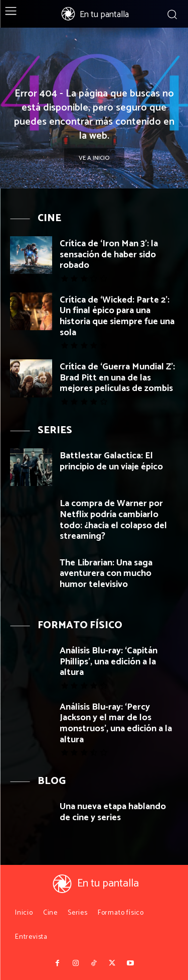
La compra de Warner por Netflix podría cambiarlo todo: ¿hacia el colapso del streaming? (113, 520)
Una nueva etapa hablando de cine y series (113, 812)
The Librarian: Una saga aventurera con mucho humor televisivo (106, 574)
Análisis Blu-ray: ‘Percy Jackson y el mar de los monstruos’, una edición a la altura (116, 723)
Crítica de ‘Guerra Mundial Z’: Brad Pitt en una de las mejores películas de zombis (117, 378)
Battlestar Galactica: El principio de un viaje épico (111, 461)
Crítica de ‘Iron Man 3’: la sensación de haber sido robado (109, 255)
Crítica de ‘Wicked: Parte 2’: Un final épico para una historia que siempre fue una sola (117, 316)
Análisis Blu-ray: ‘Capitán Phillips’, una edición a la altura (109, 662)
